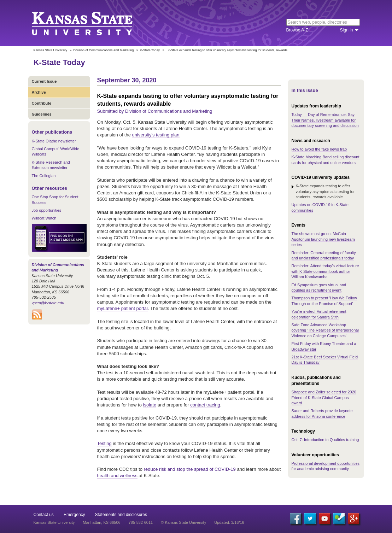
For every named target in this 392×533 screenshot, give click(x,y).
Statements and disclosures (121, 515)
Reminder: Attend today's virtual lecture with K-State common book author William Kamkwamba (325, 271)
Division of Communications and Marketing (104, 50)
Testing (104, 443)
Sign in (347, 30)
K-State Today (150, 50)
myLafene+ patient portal (122, 308)
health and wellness (117, 476)
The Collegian (44, 176)
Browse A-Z (297, 30)
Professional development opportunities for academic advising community (326, 466)
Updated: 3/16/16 (229, 522)
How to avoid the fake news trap (319, 149)
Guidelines (42, 114)
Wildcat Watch (44, 218)
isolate (150, 405)
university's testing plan (156, 135)
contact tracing (205, 405)
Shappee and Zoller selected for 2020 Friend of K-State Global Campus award (324, 397)
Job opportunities (47, 210)
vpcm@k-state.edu (48, 303)
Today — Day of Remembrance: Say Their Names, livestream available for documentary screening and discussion (325, 120)
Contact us (44, 515)
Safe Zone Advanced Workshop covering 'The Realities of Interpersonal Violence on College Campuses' (325, 330)
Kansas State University (91, 23)
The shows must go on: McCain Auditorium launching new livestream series (323, 239)
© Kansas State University (183, 522)
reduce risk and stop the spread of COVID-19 (190, 469)
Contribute (42, 103)
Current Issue (44, 81)
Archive (39, 92)
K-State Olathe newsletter (54, 141)
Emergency (74, 515)
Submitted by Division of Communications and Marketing (155, 111)
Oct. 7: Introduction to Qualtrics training (325, 440)
